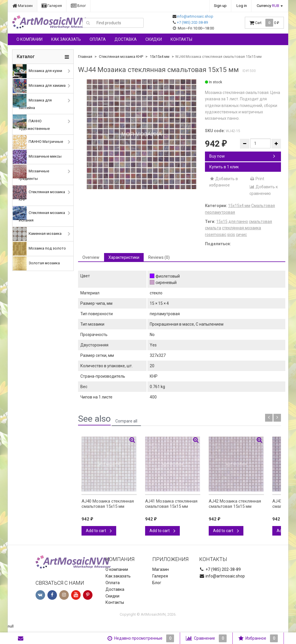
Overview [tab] (91, 257)
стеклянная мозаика (242, 228)
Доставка (126, 39)
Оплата (98, 39)
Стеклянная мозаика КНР (39, 193)
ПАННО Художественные (31, 123)
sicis (231, 235)
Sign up (220, 6)
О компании (29, 39)
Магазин (23, 6)
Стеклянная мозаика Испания (39, 214)
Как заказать (66, 39)
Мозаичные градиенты (31, 173)
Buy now (242, 156)
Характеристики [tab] (124, 257)
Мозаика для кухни (37, 71)
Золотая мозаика (36, 263)
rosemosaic (216, 235)
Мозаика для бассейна (32, 102)
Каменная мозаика (37, 234)
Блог (78, 6)
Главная (85, 57)
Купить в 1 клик (224, 167)
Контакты (181, 39)
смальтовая (260, 222)
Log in (242, 6)
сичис (241, 235)
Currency (268, 6)
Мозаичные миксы (37, 157)
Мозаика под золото (39, 249)
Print (257, 179)
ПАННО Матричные (38, 142)
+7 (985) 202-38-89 (192, 22)
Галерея (52, 6)
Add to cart (99, 531)
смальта (213, 228)
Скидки (154, 39)
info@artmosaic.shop (195, 16)
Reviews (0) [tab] (159, 257)
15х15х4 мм (160, 57)
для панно (238, 222)
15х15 (222, 222)
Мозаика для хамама (39, 86)
